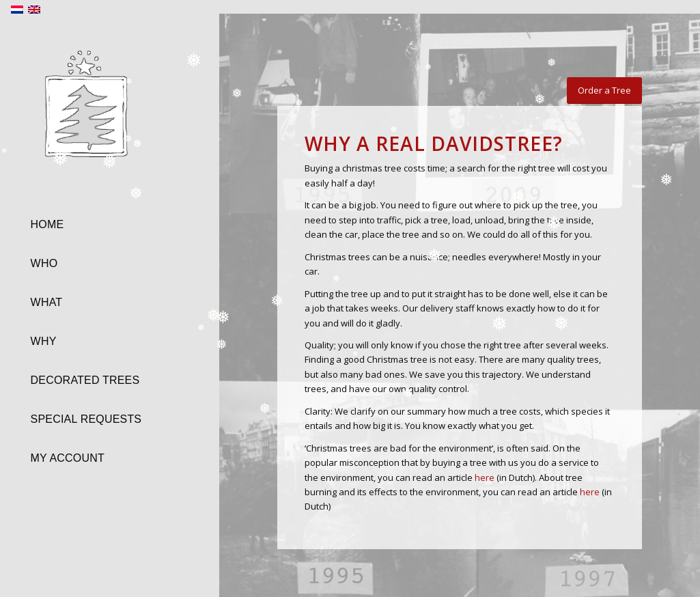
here (485, 477)
